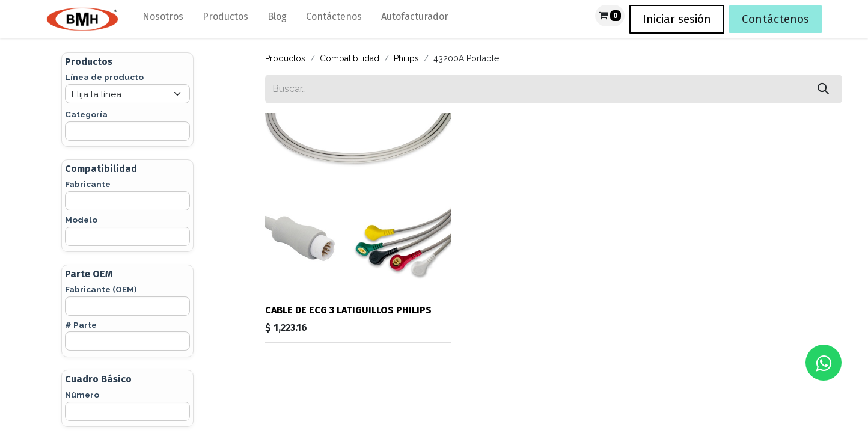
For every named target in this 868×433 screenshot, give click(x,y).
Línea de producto (104, 77)
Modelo (81, 220)
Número (82, 395)
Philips (406, 58)
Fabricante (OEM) (101, 289)
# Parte (81, 325)
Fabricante (88, 184)
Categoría (86, 114)
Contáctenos (775, 19)
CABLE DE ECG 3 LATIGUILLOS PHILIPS (348, 310)
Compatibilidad (350, 58)
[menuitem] (163, 19)
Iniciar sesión (677, 19)
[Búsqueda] (823, 89)
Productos (285, 58)
